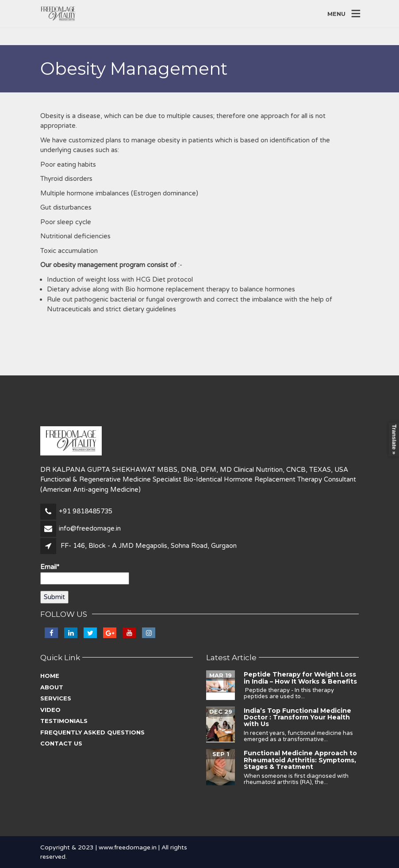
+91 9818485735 (86, 511)
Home (50, 676)
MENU (336, 13)
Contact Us (61, 743)
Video (50, 710)
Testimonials (64, 721)
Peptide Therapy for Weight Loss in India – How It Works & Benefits (300, 678)
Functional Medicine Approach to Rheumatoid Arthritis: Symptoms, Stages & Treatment (300, 760)
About (52, 687)
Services (56, 698)
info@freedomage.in (90, 528)
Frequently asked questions (92, 732)
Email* (85, 574)
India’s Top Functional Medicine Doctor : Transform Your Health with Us (297, 717)
